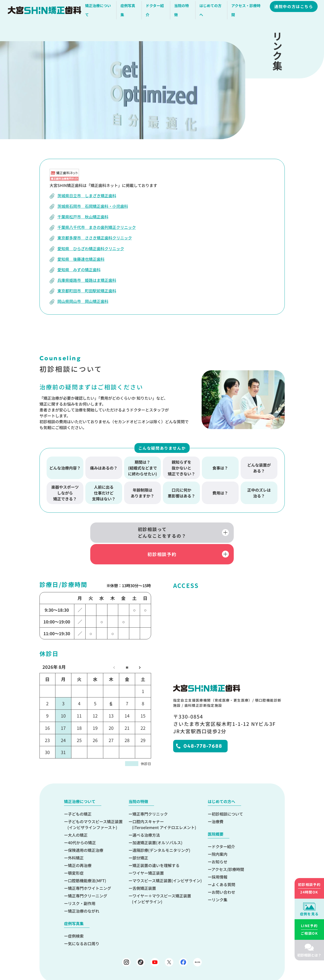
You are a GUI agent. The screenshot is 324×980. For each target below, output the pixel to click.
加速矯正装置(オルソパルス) (157, 823)
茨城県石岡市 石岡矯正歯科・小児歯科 (93, 206)
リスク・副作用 (82, 883)
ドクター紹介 (223, 827)
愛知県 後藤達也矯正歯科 (81, 259)
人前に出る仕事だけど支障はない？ (104, 493)
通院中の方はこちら (294, 8)
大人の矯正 (78, 815)
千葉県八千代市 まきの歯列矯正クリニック (97, 227)
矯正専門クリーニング (88, 876)
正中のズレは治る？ (259, 493)
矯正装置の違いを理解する (156, 845)
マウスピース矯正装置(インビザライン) (167, 861)
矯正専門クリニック (150, 794)
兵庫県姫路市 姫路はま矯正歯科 (87, 280)
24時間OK (309, 888)
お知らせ (220, 842)
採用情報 (220, 857)
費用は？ (220, 493)
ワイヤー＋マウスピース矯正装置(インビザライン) (162, 879)
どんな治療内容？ (65, 468)
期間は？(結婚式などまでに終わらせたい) (143, 468)
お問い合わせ (223, 872)
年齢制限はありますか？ (143, 493)
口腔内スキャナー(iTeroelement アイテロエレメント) (164, 805)
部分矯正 (140, 838)
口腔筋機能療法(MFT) (87, 861)
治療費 (218, 802)
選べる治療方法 (146, 815)
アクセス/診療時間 (228, 849)
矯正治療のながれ (84, 891)
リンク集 (220, 880)
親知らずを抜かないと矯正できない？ (181, 468)
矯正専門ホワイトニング (90, 868)
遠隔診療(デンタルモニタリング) (161, 830)
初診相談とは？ (309, 955)
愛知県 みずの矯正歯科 (79, 270)
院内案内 (220, 834)
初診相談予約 (214, 533)
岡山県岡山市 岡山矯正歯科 (83, 301)
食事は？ (220, 468)
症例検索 (76, 916)
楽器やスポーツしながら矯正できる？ (65, 493)
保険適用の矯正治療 (86, 830)
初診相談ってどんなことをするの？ (110, 533)
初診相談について (227, 794)
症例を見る (309, 914)
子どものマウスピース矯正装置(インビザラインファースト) (95, 805)
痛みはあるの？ (104, 468)
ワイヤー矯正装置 (148, 853)
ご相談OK (309, 929)
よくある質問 (223, 865)
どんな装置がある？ (259, 468)
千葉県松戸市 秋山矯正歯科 (83, 217)
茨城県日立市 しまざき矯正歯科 (87, 196)
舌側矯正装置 (144, 868)
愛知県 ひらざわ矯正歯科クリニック (91, 248)
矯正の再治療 (80, 845)
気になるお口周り (84, 924)
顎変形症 (76, 853)
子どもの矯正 (80, 794)
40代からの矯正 (82, 823)
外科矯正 (76, 838)
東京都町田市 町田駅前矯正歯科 (87, 291)
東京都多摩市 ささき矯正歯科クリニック (95, 238)
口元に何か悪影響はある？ (181, 493)
